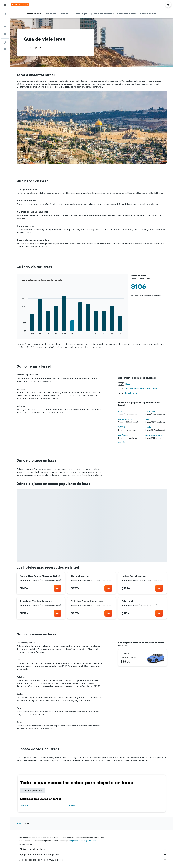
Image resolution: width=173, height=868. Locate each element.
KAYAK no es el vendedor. (93, 849)
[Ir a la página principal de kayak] (20, 5)
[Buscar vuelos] (5, 14)
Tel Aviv (72, 805)
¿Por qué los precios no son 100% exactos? (93, 860)
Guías (19, 823)
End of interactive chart (17, 335)
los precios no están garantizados (83, 841)
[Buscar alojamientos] (5, 20)
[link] (58, 588)
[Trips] (5, 34)
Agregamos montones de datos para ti (93, 854)
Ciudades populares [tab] (32, 790)
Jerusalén (25, 805)
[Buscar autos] (5, 26)
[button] (5, 5)
